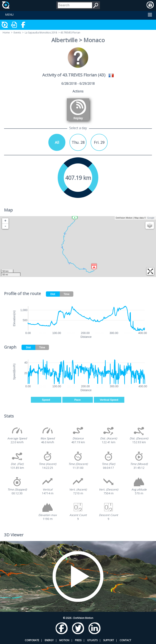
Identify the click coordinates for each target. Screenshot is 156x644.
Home (6, 33)
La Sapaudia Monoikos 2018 (41, 33)
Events (17, 33)
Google (151, 218)
